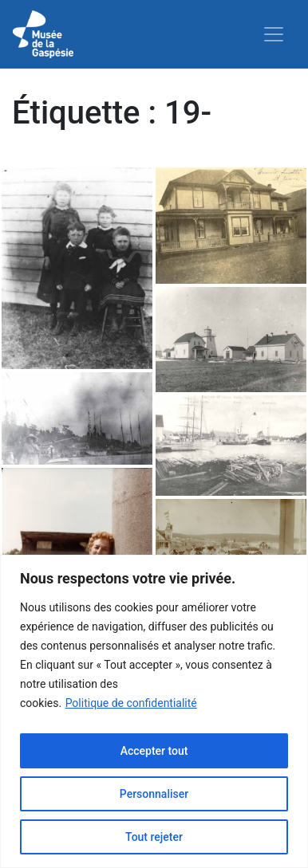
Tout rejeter (154, 837)
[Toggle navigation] (274, 34)
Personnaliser (154, 794)
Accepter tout (154, 751)
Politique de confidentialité (131, 703)
